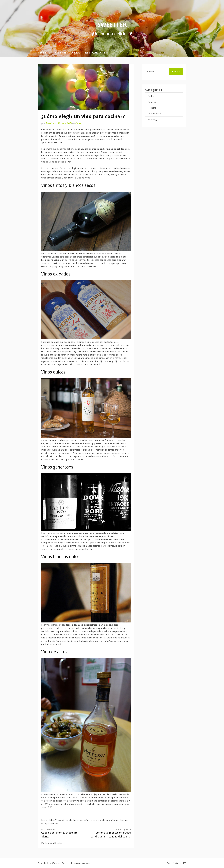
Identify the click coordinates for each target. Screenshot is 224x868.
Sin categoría (154, 119)
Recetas (44, 53)
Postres (60, 53)
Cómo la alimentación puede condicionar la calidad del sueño (111, 833)
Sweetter (112, 24)
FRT (185, 863)
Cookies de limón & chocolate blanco (61, 833)
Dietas (76, 53)
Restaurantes (96, 53)
